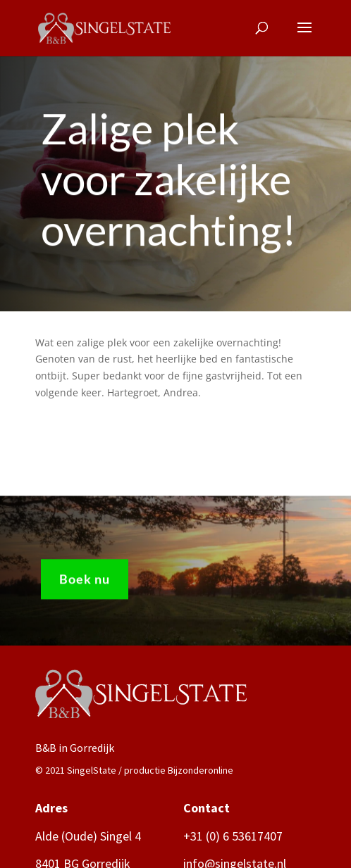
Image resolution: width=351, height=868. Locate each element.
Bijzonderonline (201, 770)
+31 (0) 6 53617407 (233, 836)
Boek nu (85, 581)
